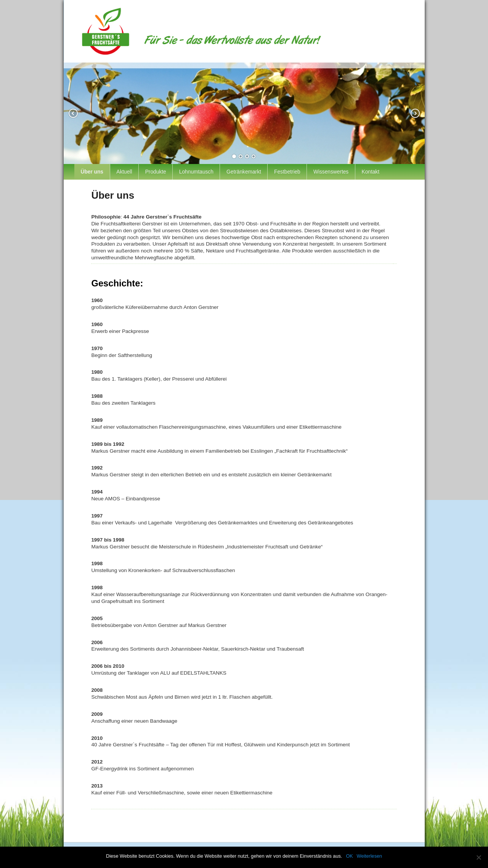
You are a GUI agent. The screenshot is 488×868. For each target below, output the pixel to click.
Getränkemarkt (244, 172)
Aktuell (124, 172)
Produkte (156, 172)
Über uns (92, 172)
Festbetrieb (287, 172)
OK (349, 856)
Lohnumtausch (196, 172)
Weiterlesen (369, 856)
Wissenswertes (331, 172)
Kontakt (370, 172)
